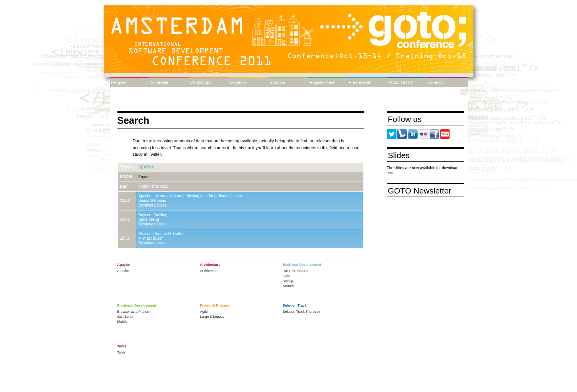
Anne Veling (149, 219)
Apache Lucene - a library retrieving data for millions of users (190, 196)
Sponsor (278, 82)
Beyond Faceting (153, 215)
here (391, 173)
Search (147, 167)
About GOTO (401, 82)
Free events (360, 82)
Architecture (209, 271)
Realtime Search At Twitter (161, 234)
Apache (123, 271)
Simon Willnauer (153, 201)
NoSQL (289, 281)
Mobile (123, 322)
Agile (204, 312)
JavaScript (125, 317)
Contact (436, 82)
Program (119, 82)
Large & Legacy (212, 317)
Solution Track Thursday (302, 312)
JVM (286, 276)
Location (238, 82)
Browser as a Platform (135, 312)
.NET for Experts (296, 271)
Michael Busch (151, 238)
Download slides (153, 205)
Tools (121, 352)
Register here (322, 82)
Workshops (201, 82)
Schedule (160, 82)
